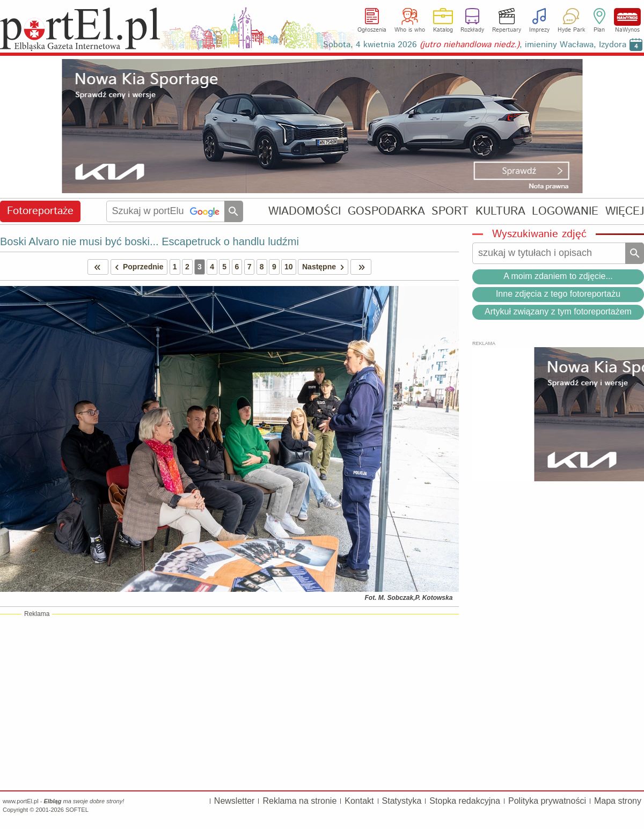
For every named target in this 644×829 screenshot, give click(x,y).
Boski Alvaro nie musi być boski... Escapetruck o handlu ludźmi (149, 241)
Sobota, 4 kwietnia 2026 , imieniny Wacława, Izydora (475, 45)
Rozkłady (472, 30)
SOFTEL (77, 810)
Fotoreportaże (40, 211)
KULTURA (500, 211)
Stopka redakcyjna (465, 801)
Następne (325, 267)
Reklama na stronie (299, 801)
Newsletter (235, 801)
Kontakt (359, 801)
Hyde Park (571, 30)
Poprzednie (137, 267)
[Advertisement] (229, 702)
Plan (599, 30)
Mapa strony (618, 801)
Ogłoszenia (372, 30)
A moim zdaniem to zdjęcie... (558, 276)
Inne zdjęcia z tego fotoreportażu (558, 294)
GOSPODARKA (386, 211)
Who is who (410, 30)
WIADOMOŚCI (305, 211)
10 (289, 267)
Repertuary (507, 30)
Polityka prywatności (547, 801)
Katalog (443, 30)
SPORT (450, 211)
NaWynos (627, 17)
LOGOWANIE (565, 211)
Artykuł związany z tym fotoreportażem (558, 311)
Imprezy (539, 30)
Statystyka (402, 801)
